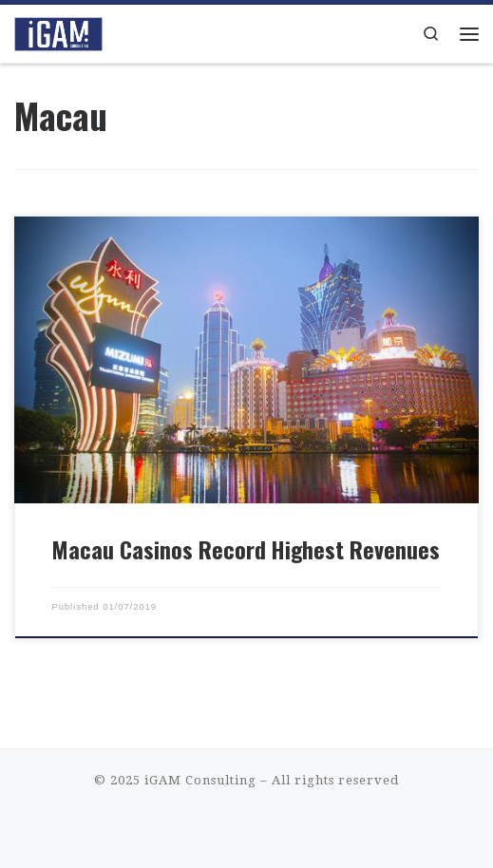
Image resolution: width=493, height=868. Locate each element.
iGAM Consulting (200, 780)
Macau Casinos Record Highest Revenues (246, 549)
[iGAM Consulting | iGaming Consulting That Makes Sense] (58, 31)
